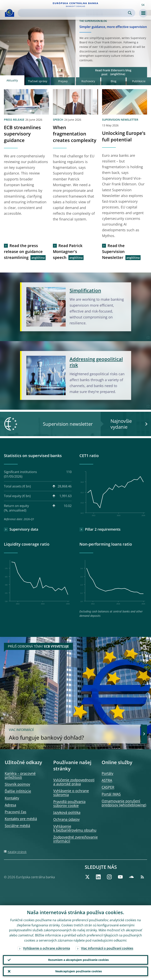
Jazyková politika (67, 812)
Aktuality (12, 80)
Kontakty (12, 798)
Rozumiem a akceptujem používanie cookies (78, 960)
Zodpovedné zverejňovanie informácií (75, 839)
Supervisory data (24, 529)
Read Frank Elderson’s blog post (113, 72)
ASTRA (107, 780)
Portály (107, 773)
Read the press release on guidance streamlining (23, 252)
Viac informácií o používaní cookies (107, 948)
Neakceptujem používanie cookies (79, 971)
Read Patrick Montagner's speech (68, 252)
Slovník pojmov (17, 784)
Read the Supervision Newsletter (113, 252)
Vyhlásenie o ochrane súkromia (71, 793)
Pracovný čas (16, 812)
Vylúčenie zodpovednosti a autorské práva (74, 782)
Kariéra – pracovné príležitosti (20, 775)
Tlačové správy (38, 81)
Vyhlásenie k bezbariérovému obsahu (75, 828)
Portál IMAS (111, 794)
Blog (114, 81)
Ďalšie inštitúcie (18, 791)
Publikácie (139, 81)
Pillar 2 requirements (103, 529)
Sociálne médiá (17, 826)
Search (130, 13)
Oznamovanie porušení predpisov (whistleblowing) (124, 803)
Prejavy (63, 81)
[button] (143, 5)
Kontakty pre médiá (21, 819)
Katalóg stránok (17, 852)
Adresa (10, 805)
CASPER (108, 787)
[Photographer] (46, 111)
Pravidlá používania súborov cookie (69, 804)
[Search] (73, 13)
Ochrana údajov (66, 819)
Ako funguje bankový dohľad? (73, 734)
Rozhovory (88, 81)
